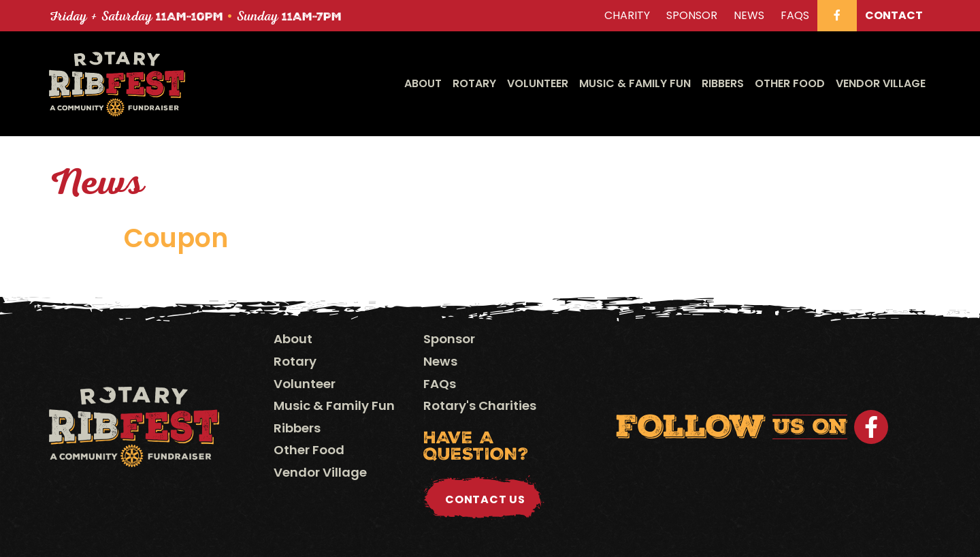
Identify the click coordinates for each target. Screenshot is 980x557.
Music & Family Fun (635, 83)
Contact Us (485, 499)
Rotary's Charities (480, 405)
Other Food (790, 83)
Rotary (474, 83)
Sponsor (449, 339)
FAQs (440, 384)
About (423, 83)
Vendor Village (881, 83)
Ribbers (723, 83)
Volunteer (538, 83)
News (440, 361)
